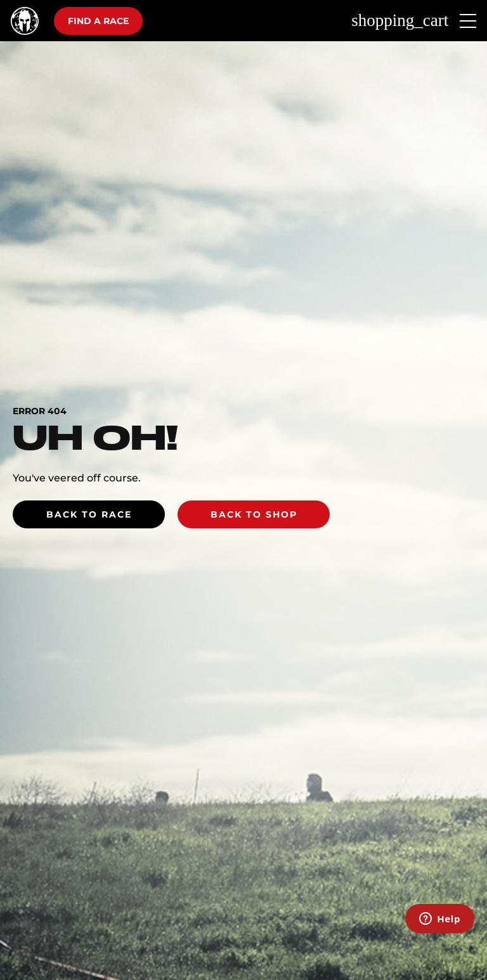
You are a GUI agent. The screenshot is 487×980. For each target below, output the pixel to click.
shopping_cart (400, 21)
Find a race (98, 21)
